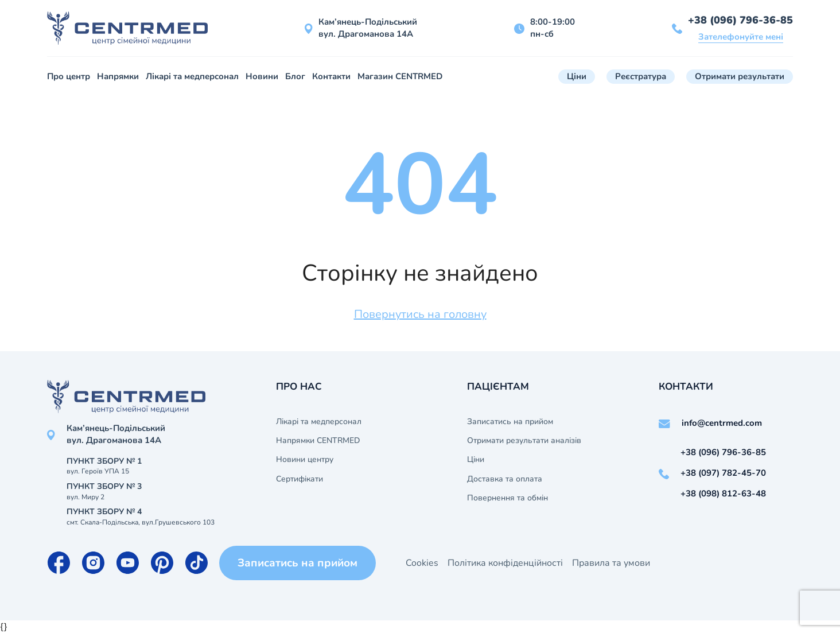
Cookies (422, 563)
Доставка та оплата (505, 479)
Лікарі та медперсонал (192, 76)
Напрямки (118, 76)
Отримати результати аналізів (524, 441)
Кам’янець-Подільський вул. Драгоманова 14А (368, 28)
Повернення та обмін (507, 498)
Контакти (331, 76)
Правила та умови (611, 563)
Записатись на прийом (510, 422)
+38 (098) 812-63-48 (723, 494)
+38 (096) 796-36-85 (740, 20)
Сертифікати (300, 479)
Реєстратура (641, 76)
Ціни (577, 76)
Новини (262, 76)
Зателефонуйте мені (741, 37)
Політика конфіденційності (505, 563)
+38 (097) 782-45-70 (723, 473)
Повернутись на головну (420, 314)
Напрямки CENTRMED (318, 441)
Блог (295, 76)
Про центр (69, 76)
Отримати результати (740, 76)
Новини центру (305, 460)
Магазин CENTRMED (400, 76)
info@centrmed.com (722, 423)
